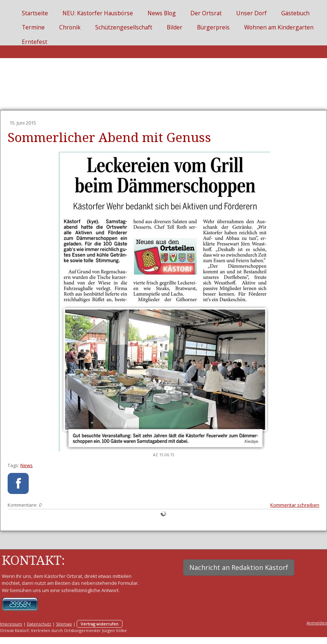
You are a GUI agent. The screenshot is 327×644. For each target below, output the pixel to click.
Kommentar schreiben (295, 505)
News (27, 465)
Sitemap (64, 624)
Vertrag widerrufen (100, 624)
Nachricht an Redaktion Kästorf (239, 567)
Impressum (11, 624)
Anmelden (317, 623)
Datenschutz (39, 624)
